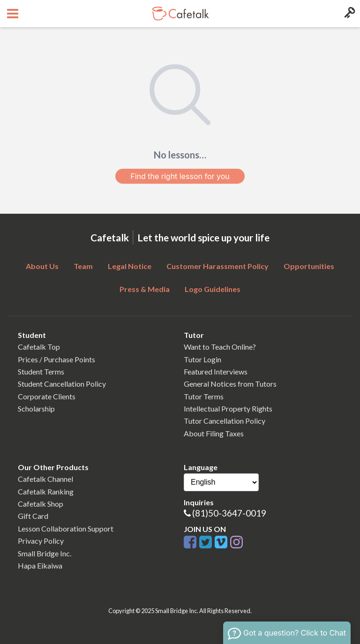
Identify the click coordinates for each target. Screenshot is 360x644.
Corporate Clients (47, 396)
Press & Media (145, 289)
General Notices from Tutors (230, 384)
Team (83, 266)
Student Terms (41, 371)
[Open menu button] (11, 14)
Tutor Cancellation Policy (225, 421)
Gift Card (33, 516)
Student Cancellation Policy (62, 384)
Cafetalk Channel (45, 479)
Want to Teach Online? (220, 347)
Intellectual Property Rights (228, 408)
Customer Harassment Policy (217, 266)
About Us (42, 266)
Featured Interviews (216, 371)
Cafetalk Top (39, 347)
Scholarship (36, 408)
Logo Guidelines (213, 289)
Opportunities (309, 266)
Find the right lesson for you (180, 176)
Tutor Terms (204, 396)
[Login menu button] (349, 14)
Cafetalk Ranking (46, 491)
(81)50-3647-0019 (229, 513)
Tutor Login (202, 359)
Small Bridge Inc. (45, 553)
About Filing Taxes (214, 433)
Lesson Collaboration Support (66, 528)
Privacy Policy (41, 541)
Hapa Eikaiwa (40, 565)
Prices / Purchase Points (56, 359)
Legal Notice (130, 266)
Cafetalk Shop (41, 504)
